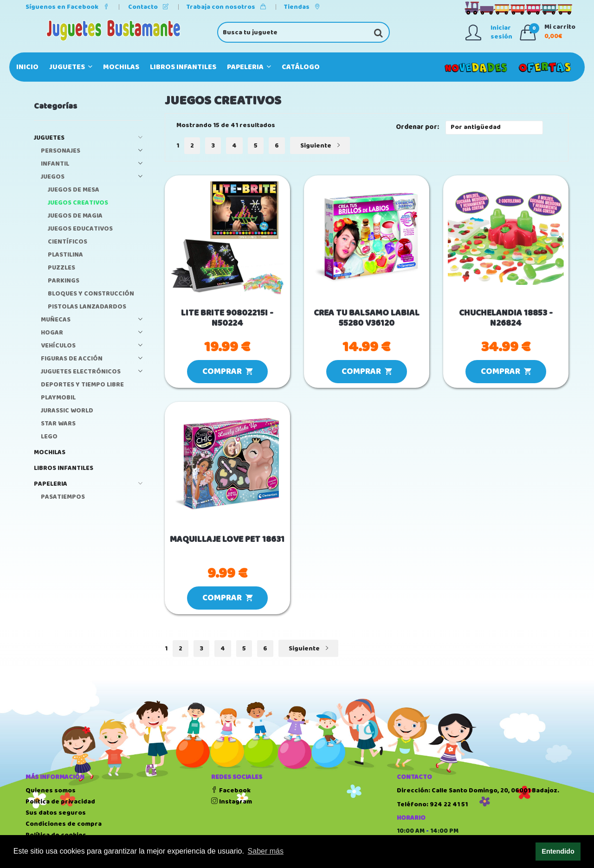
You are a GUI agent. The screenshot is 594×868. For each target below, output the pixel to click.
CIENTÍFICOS (68, 242)
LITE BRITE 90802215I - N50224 (227, 319)
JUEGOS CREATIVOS (78, 203)
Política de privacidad (60, 802)
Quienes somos (51, 791)
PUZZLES (61, 268)
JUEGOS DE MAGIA (75, 216)
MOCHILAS (121, 67)
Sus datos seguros (56, 813)
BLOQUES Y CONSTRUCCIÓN (91, 294)
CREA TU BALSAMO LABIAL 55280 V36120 (367, 319)
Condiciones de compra (64, 824)
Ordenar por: (417, 127)
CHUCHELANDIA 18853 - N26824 (506, 319)
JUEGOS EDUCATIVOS (80, 229)
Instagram (232, 802)
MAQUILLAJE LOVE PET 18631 (227, 540)
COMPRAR (227, 372)
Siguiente (320, 146)
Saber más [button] (266, 851)
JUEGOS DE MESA (74, 190)
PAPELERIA (249, 67)
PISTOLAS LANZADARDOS (87, 307)
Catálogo (301, 67)
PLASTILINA (65, 255)
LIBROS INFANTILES (183, 67)
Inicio (27, 67)
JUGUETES (71, 67)
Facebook (231, 791)
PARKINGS (64, 281)
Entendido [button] (558, 851)
